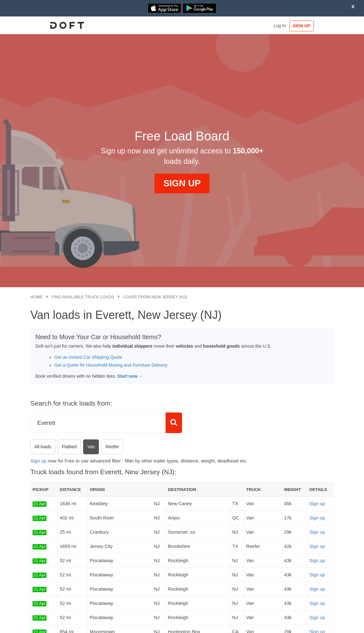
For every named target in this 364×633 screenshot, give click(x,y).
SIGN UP (314, 26)
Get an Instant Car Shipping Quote (88, 357)
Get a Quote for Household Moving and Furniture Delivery (111, 365)
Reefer (112, 447)
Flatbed (69, 447)
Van (91, 447)
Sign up (38, 461)
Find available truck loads (83, 297)
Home (36, 297)
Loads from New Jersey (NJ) (155, 297)
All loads (43, 447)
